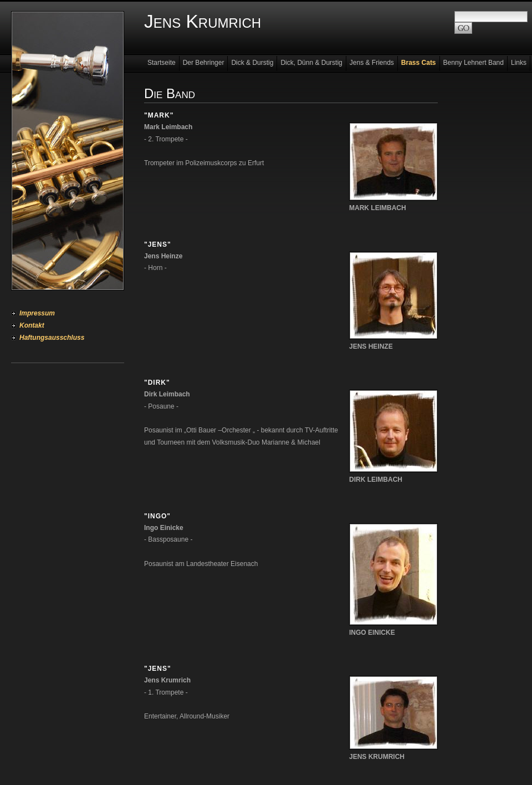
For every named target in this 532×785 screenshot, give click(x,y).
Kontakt (32, 325)
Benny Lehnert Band (474, 63)
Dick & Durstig (252, 63)
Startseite (162, 63)
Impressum (37, 313)
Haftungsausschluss (52, 338)
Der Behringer (204, 63)
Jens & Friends (372, 63)
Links (519, 63)
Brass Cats (419, 63)
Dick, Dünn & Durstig (311, 63)
